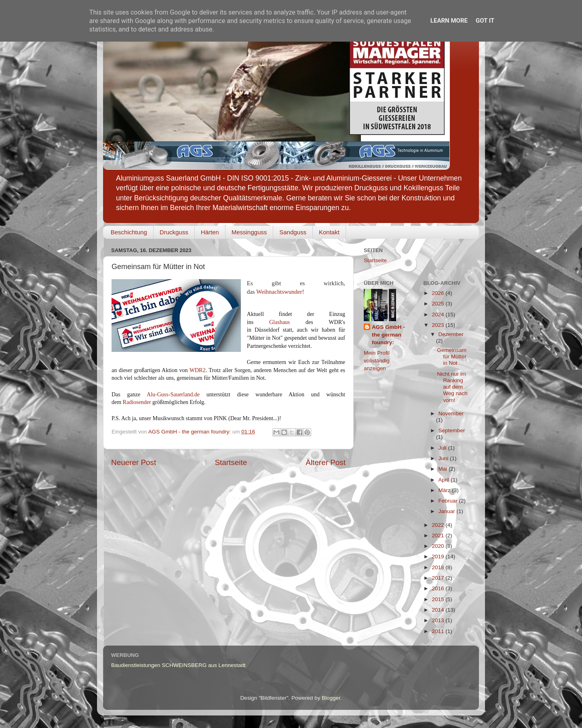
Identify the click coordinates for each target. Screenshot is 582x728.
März (445, 490)
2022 (439, 525)
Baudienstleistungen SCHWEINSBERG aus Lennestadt (178, 665)
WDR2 (198, 370)
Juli (443, 448)
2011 (439, 631)
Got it (485, 21)
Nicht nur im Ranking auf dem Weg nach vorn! (452, 387)
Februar (449, 501)
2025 (439, 304)
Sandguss (293, 232)
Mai (444, 469)
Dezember (451, 334)
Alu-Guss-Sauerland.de (173, 395)
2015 (439, 599)
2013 (439, 620)
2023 (439, 325)
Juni (444, 458)
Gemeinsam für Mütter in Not (452, 357)
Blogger (331, 698)
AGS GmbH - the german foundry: (388, 335)
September (452, 430)
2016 (439, 588)
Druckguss (174, 232)
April (445, 480)
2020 (439, 546)
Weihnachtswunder (279, 292)
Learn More (449, 21)
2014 (439, 610)
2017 (439, 578)
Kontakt (329, 232)
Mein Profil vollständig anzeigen (377, 361)
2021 (439, 535)
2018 (439, 567)
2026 (439, 293)
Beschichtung (129, 232)
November (451, 413)
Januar (448, 511)
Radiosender (137, 402)
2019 (439, 557)
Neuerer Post (134, 462)
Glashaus (279, 322)
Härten (210, 232)
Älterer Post (326, 462)
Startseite (231, 462)
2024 (439, 315)
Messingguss (249, 232)
